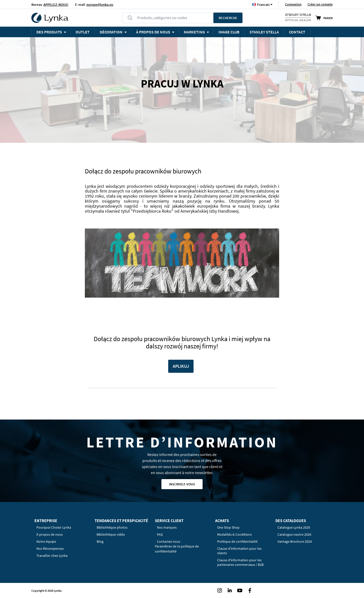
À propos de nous (50, 534)
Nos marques (167, 527)
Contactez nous (169, 541)
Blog (100, 541)
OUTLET (83, 32)
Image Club (229, 32)
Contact (297, 32)
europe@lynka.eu (100, 5)
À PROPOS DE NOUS (153, 32)
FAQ (160, 534)
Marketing (194, 32)
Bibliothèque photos (112, 527)
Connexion (293, 4)
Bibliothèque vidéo (111, 534)
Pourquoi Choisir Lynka (54, 527)
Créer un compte (320, 4)
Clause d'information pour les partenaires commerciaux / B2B (240, 562)
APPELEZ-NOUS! (56, 5)
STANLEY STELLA (264, 32)
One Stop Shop (228, 527)
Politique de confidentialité (237, 541)
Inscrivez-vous (182, 484)
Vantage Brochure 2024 (295, 541)
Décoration (111, 32)
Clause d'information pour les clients (239, 551)
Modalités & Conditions (234, 534)
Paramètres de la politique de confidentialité (177, 549)
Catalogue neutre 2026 (294, 534)
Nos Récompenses (50, 548)
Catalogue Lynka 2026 (294, 527)
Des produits (49, 32)
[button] (263, 4)
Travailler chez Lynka (52, 556)
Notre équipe (46, 541)
